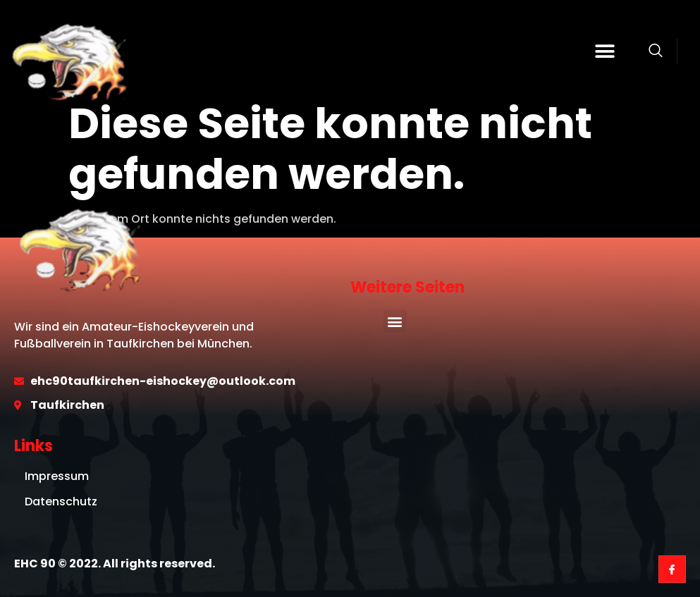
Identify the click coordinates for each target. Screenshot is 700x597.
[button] (604, 51)
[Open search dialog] (656, 53)
